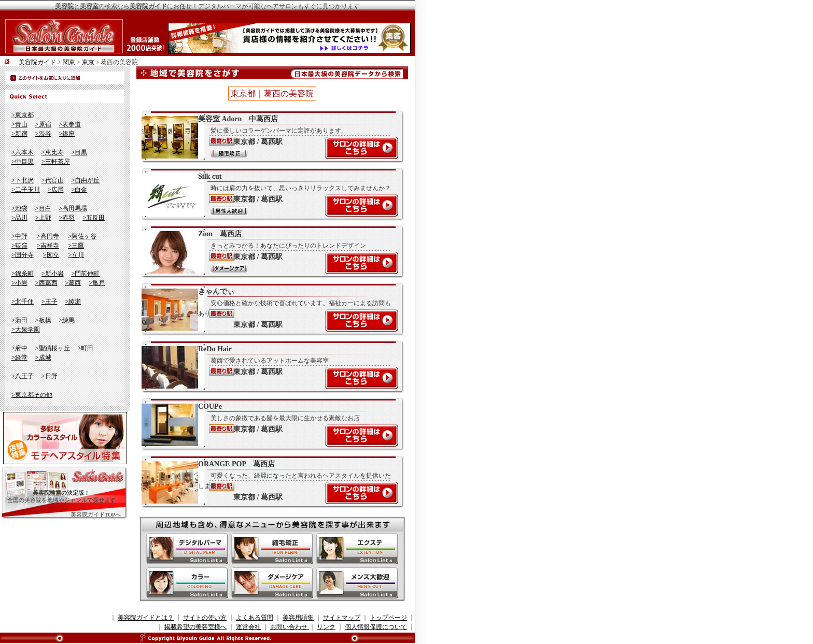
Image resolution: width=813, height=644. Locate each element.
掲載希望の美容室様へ (195, 627)
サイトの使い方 (205, 618)
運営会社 (248, 627)
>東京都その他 (32, 395)
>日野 (50, 376)
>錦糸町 (23, 274)
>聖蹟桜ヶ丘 (53, 348)
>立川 (76, 255)
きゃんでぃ (267, 309)
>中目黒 (23, 162)
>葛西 (73, 283)
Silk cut (267, 194)
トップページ (388, 618)
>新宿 (19, 134)
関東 (69, 62)
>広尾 (56, 190)
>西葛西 (46, 283)
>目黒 (80, 152)
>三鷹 (76, 246)
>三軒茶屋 (56, 162)
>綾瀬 (73, 302)
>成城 (43, 357)
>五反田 (94, 218)
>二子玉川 (26, 190)
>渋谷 (43, 134)
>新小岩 (53, 274)
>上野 (43, 218)
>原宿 (43, 124)
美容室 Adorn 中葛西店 (267, 137)
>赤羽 (67, 218)
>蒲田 (19, 320)
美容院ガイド (37, 62)
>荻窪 (19, 246)
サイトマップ (342, 618)
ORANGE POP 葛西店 (267, 482)
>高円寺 (48, 236)
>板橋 (43, 320)
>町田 (86, 348)
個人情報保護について (376, 627)
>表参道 (70, 124)
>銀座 (67, 134)
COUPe (267, 424)
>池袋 (19, 208)
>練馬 (67, 320)
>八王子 (23, 376)
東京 (88, 62)
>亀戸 (97, 283)
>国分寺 (23, 255)
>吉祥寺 (48, 246)
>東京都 (23, 115)
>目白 (43, 208)
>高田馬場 (73, 208)
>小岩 (19, 283)
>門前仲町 (86, 274)
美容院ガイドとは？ (146, 618)
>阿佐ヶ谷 (83, 236)
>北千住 (23, 302)
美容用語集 (298, 618)
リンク (326, 627)
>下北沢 (23, 180)
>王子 (50, 302)
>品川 (19, 218)
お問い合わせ (290, 627)
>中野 (19, 236)
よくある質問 (255, 618)
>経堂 (19, 357)
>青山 (19, 124)
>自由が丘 (86, 180)
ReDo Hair (267, 367)
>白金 (80, 190)
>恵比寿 (53, 152)
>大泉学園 (26, 330)
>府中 (19, 348)
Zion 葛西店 (267, 252)
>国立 (51, 255)
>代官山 (53, 180)
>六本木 (23, 152)
